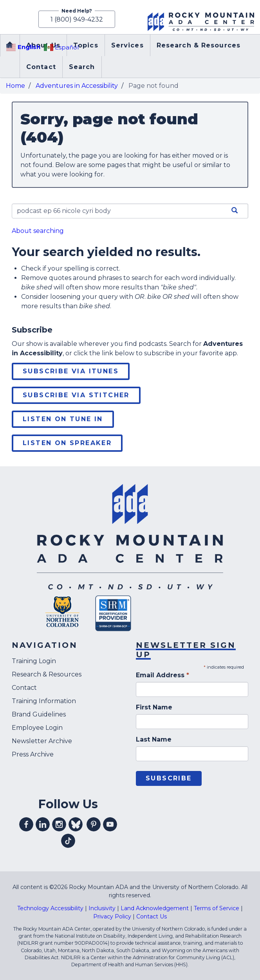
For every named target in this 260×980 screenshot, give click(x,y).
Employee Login (37, 728)
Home (15, 86)
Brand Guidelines (39, 714)
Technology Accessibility (50, 908)
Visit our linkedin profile (43, 824)
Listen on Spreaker (67, 443)
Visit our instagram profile (59, 824)
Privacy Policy (112, 916)
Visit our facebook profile (26, 824)
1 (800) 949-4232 (77, 19)
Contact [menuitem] (41, 67)
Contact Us (152, 916)
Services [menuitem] (127, 45)
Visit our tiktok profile (68, 841)
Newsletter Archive (42, 741)
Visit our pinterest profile (94, 824)
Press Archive (33, 754)
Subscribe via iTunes (71, 371)
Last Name (154, 739)
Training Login (34, 661)
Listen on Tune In (63, 419)
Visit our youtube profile (110, 824)
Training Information (44, 701)
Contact (24, 688)
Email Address (162, 675)
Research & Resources (47, 674)
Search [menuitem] (82, 67)
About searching (38, 231)
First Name (154, 707)
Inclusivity (102, 908)
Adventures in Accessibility (77, 86)
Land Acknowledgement (155, 908)
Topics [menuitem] (86, 45)
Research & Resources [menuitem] (199, 45)
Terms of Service (217, 908)
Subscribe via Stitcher (76, 395)
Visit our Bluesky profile (76, 824)
